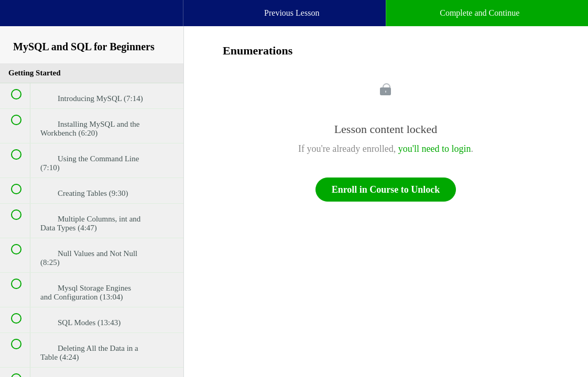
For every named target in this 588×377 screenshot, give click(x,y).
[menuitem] (92, 24)
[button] (18, 18)
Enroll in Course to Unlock (386, 190)
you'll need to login (435, 149)
